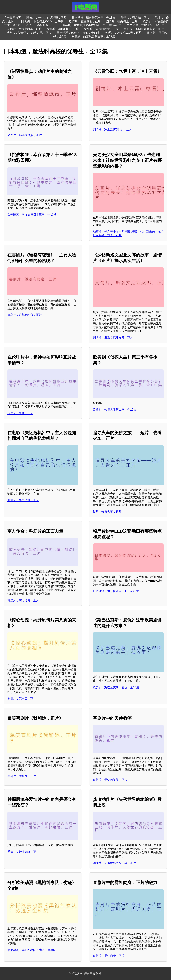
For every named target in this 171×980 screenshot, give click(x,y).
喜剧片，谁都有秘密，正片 (25, 315)
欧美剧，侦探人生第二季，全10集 (115, 410)
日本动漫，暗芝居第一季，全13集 (94, 18)
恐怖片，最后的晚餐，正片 (101, 29)
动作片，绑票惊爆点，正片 (25, 135)
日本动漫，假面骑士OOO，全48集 (41, 21)
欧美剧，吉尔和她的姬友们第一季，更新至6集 (92, 25)
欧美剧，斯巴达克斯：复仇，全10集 (116, 687)
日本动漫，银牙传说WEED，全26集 (116, 591)
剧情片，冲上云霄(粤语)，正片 (112, 129)
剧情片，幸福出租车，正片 (24, 29)
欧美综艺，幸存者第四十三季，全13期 (32, 215)
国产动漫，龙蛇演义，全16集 (146, 25)
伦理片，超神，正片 (20, 413)
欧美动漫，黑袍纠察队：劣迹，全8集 (31, 950)
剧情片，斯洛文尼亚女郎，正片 (113, 338)
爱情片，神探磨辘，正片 (23, 852)
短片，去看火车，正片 (107, 512)
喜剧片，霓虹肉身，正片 (109, 956)
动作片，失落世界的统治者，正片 (114, 863)
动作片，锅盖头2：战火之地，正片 (29, 33)
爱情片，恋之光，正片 (135, 18)
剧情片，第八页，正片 (22, 699)
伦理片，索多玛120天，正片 (124, 33)
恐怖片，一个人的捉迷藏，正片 (46, 18)
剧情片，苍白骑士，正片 (122, 21)
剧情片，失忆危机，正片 (23, 500)
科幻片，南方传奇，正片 (23, 600)
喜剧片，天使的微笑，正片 (110, 780)
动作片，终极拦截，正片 (41, 25)
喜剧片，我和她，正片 (22, 776)
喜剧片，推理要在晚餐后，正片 (144, 29)
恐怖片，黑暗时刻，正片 (63, 29)
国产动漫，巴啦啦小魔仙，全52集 (78, 33)
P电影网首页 (13, 18)
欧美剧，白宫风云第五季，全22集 (93, 36)
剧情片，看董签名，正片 (85, 21)
